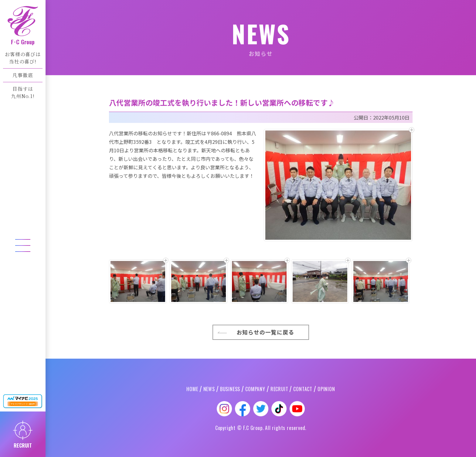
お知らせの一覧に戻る (265, 394)
